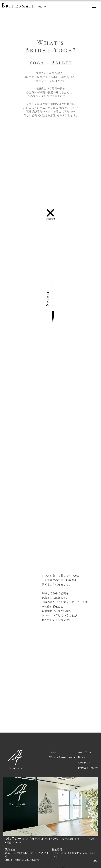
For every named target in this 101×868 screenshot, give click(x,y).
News (82, 757)
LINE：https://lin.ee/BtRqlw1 (22, 860)
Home (53, 752)
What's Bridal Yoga (62, 757)
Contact (84, 763)
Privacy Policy (88, 768)
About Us (84, 752)
